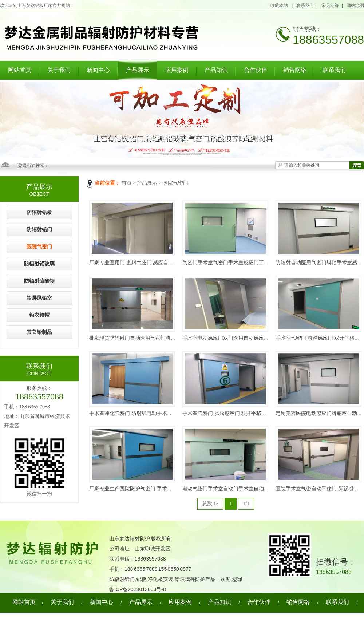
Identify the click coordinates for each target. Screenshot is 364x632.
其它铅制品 (39, 332)
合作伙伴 (256, 70)
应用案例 (177, 70)
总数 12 (210, 504)
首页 (127, 183)
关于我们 (59, 70)
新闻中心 (98, 70)
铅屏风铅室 (39, 298)
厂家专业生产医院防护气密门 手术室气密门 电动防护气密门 (157, 489)
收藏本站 (280, 5)
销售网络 (295, 70)
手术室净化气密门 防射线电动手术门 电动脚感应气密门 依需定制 (163, 413)
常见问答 (330, 5)
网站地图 (355, 5)
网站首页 (20, 70)
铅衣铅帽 (39, 315)
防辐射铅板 (39, 212)
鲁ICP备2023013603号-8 (138, 589)
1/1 (246, 504)
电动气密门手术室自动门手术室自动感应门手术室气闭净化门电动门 (259, 489)
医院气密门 (175, 183)
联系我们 (305, 5)
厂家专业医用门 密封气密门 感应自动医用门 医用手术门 (152, 263)
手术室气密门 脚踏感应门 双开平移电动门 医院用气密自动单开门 (256, 413)
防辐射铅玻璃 (39, 264)
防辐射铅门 (39, 230)
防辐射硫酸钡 (39, 281)
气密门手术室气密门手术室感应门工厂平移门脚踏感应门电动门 (254, 263)
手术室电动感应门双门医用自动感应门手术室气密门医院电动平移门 (259, 338)
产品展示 (138, 70)
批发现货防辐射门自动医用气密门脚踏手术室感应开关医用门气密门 (166, 338)
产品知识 (216, 70)
